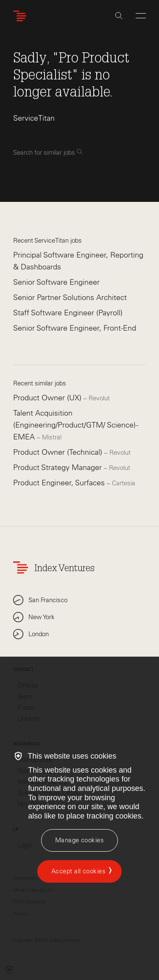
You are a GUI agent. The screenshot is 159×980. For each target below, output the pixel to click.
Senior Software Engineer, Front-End (75, 328)
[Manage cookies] (79, 840)
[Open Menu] (141, 16)
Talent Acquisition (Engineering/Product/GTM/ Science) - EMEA (76, 425)
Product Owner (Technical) (59, 452)
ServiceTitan (34, 118)
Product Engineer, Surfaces (60, 483)
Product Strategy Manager (59, 467)
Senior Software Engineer (56, 282)
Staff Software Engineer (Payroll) (68, 313)
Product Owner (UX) (48, 398)
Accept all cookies (78, 871)
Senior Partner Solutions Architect (70, 297)
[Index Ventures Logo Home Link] (22, 16)
